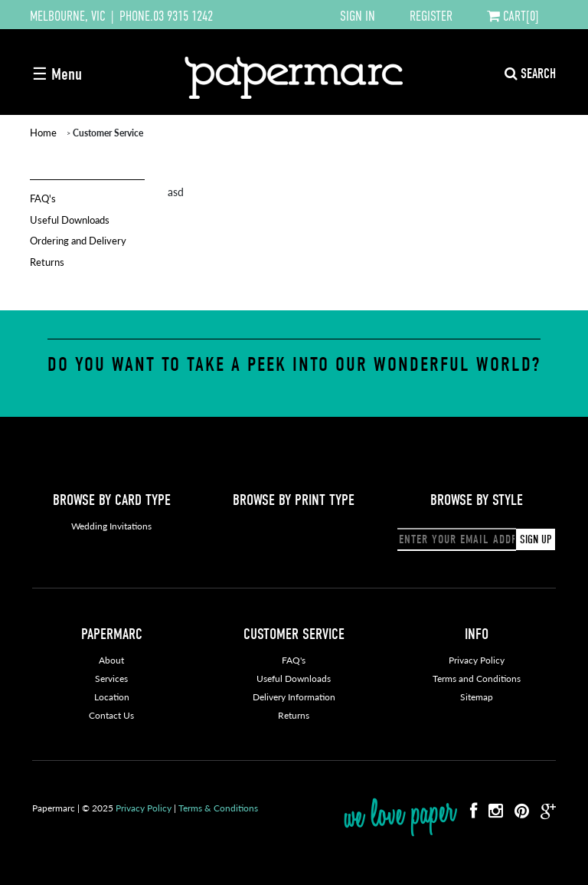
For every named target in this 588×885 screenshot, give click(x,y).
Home (43, 132)
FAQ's (43, 198)
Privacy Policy (477, 660)
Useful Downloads (70, 220)
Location (112, 697)
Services (111, 678)
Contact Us (111, 715)
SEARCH (530, 74)
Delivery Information (294, 697)
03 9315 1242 (183, 16)
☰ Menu (57, 74)
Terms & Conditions (218, 808)
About (111, 660)
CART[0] (513, 16)
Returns (47, 262)
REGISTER (431, 16)
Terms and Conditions (477, 678)
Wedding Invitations (111, 526)
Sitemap (477, 697)
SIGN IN (358, 16)
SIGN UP (536, 539)
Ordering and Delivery (78, 240)
